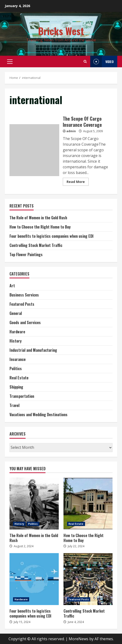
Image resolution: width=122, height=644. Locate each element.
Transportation (22, 396)
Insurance (18, 359)
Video (102, 61)
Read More (76, 182)
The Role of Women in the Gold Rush (38, 218)
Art (12, 286)
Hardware (17, 332)
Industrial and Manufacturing (33, 350)
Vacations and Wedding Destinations (38, 415)
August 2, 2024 (24, 546)
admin (71, 131)
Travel (14, 405)
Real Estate (19, 378)
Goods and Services (25, 322)
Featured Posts (22, 304)
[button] (10, 62)
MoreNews (79, 639)
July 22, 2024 (76, 546)
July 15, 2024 (22, 622)
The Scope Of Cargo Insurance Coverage (34, 150)
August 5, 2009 (93, 131)
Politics (16, 369)
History (16, 341)
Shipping (16, 387)
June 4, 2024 (76, 622)
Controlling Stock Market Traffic (36, 245)
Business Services (24, 295)
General (16, 313)
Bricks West (61, 31)
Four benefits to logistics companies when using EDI (52, 236)
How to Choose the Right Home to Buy (40, 227)
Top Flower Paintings (26, 254)
